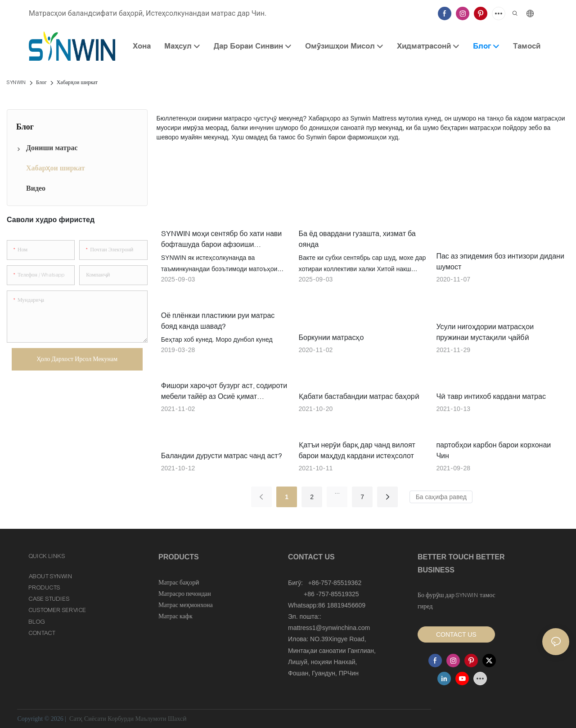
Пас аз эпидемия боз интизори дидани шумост (500, 261)
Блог (41, 82)
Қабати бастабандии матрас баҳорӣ (359, 396)
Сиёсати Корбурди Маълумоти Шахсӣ (135, 719)
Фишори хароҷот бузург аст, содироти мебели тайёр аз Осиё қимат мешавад (224, 391)
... (337, 491)
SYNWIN (16, 82)
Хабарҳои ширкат (77, 82)
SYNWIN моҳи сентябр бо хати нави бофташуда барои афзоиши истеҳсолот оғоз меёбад (222, 239)
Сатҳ (76, 719)
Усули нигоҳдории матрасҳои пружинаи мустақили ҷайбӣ (485, 332)
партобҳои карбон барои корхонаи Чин (493, 450)
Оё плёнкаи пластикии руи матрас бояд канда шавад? (218, 321)
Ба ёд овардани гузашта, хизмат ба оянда (357, 239)
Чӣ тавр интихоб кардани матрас (491, 396)
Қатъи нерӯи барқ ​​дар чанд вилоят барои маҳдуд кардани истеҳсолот (357, 450)
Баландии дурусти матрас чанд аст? (222, 456)
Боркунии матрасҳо (331, 337)
